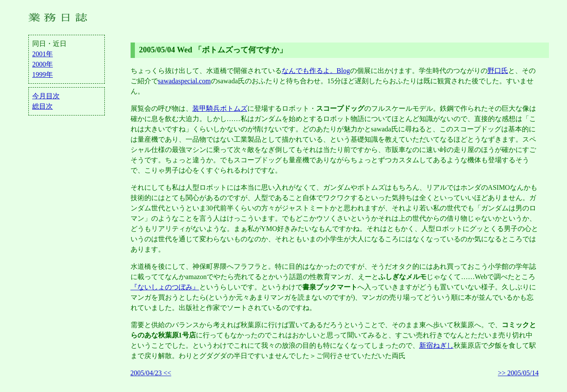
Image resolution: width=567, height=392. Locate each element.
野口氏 (498, 71)
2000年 (43, 64)
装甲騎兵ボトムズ (220, 108)
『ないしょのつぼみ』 (165, 287)
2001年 (43, 54)
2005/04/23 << (151, 373)
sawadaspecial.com (184, 81)
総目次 (43, 106)
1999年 (43, 74)
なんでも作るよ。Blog (316, 71)
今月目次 (46, 96)
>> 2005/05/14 (518, 373)
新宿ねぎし (436, 345)
